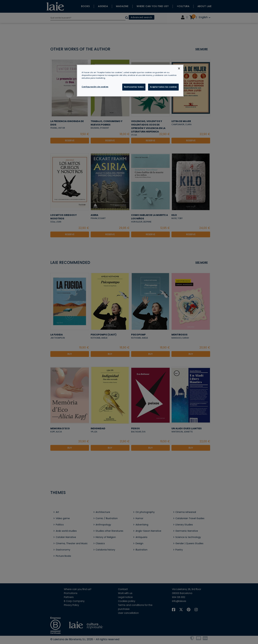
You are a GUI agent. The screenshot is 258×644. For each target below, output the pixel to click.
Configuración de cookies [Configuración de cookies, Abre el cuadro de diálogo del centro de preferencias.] (95, 87)
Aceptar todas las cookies (163, 87)
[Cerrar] (179, 68)
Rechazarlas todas (134, 87)
